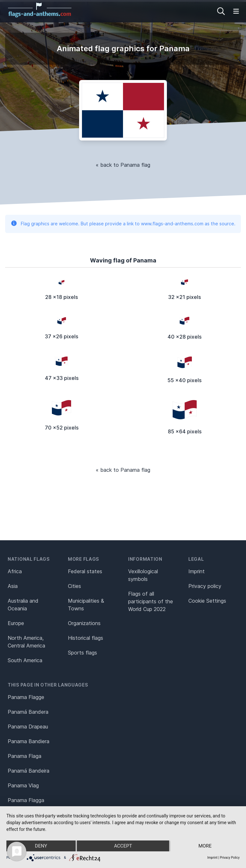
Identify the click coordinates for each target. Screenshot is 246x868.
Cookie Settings (207, 601)
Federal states (85, 571)
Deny (41, 846)
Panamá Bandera (28, 712)
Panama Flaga (25, 756)
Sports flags (82, 653)
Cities (74, 586)
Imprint (197, 571)
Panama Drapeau (28, 727)
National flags (29, 559)
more (205, 846)
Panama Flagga (26, 800)
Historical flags (86, 638)
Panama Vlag (23, 785)
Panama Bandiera (29, 741)
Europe (16, 623)
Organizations (84, 623)
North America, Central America (26, 642)
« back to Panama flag (123, 165)
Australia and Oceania (23, 605)
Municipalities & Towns (86, 605)
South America (25, 660)
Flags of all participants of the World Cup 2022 (151, 601)
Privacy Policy (230, 858)
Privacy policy (205, 586)
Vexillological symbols (143, 575)
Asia (13, 586)
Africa (15, 571)
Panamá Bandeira (29, 771)
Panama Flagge (26, 697)
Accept (123, 846)
